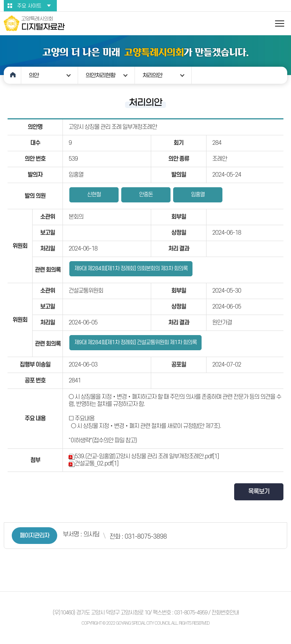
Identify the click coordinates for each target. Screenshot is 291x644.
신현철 (94, 195)
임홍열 (198, 195)
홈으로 (13, 75)
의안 (34, 75)
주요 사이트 (29, 6)
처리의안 (152, 75)
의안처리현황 (100, 75)
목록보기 (259, 492)
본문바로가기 (0, 0)
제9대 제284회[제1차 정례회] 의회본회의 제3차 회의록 (131, 269)
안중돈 (146, 195)
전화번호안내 (225, 613)
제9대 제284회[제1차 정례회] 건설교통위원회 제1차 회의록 (135, 342)
